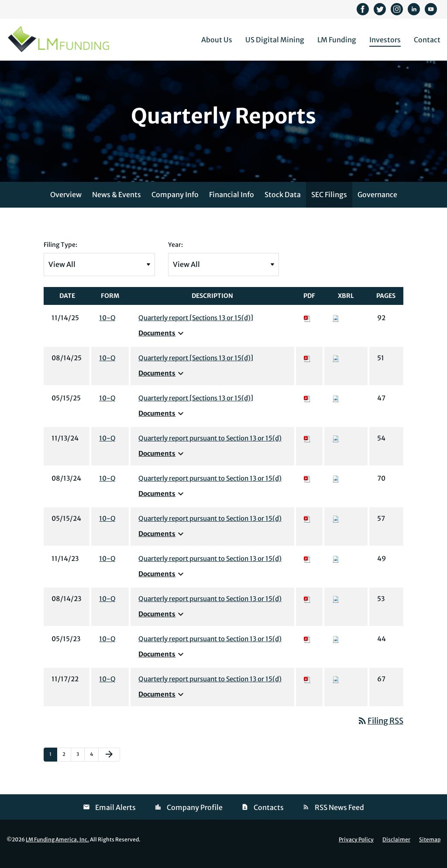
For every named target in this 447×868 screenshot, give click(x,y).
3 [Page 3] (80, 765)
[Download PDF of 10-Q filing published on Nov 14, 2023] (307, 568)
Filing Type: (60, 254)
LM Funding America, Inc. (57, 849)
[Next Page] (109, 764)
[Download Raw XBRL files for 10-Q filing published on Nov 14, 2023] (336, 568)
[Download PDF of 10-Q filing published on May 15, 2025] (307, 407)
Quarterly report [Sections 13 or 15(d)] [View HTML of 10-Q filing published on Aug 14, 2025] (196, 367)
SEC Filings (329, 204)
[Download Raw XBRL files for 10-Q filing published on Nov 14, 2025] (336, 327)
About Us (217, 40)
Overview (66, 204)
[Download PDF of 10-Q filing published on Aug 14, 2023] (307, 608)
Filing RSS (380, 730)
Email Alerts (115, 817)
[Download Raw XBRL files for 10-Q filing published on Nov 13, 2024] (336, 447)
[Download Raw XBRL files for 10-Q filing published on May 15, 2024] (336, 528)
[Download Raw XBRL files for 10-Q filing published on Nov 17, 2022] (336, 688)
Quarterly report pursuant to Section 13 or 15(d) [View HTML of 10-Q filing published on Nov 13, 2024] (210, 447)
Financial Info (232, 204)
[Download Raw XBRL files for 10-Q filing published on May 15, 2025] (336, 407)
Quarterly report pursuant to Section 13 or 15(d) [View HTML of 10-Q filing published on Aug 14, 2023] (210, 608)
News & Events (117, 204)
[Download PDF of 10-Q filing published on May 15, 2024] (307, 528)
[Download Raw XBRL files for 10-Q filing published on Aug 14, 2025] (336, 367)
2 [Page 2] (67, 765)
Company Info (175, 204)
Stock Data (283, 204)
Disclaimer (396, 849)
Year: (175, 254)
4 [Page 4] (94, 765)
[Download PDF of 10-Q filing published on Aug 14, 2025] (307, 367)
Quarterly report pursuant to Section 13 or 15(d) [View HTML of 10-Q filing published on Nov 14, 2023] (210, 568)
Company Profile (195, 817)
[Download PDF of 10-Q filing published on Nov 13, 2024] (307, 447)
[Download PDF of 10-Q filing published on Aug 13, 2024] (307, 487)
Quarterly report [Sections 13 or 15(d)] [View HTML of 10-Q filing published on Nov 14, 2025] (196, 327)
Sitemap (430, 849)
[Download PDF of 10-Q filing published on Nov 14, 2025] (307, 327)
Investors (385, 40)
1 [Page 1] (53, 765)
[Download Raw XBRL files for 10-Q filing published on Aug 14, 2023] (336, 608)
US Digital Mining (275, 40)
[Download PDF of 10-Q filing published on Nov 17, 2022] (307, 688)
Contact (427, 40)
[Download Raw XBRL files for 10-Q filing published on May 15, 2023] (336, 648)
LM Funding (337, 40)
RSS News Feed (339, 817)
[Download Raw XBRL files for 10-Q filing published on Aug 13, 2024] (336, 487)
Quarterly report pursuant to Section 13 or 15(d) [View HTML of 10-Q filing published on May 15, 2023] (210, 648)
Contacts (269, 817)
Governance (377, 204)
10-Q (107, 327)
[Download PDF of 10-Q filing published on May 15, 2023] (307, 648)
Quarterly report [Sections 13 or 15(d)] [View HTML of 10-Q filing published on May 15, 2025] (196, 407)
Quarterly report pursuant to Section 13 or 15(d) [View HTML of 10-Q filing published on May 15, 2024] (210, 528)
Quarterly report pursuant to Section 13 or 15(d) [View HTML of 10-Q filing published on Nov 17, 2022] (210, 688)
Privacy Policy (356, 849)
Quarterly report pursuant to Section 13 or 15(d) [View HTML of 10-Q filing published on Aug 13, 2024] (210, 487)
